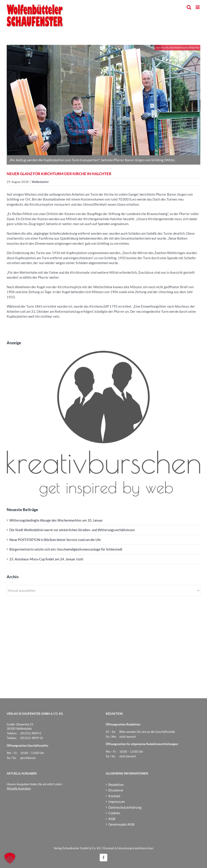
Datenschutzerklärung (125, 807)
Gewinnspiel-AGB (121, 824)
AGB (112, 819)
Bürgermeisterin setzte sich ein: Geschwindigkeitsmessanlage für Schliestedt (66, 549)
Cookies (114, 813)
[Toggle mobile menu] (198, 7)
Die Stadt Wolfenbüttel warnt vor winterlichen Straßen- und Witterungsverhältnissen (72, 530)
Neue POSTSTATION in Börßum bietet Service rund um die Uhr (55, 540)
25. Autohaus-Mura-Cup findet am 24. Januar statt (46, 559)
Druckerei (116, 790)
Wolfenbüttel (40, 182)
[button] (10, 858)
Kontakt (114, 796)
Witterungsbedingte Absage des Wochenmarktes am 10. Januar (56, 520)
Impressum (117, 802)
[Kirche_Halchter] (103, 100)
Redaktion (116, 785)
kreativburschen (143, 848)
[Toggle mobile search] (189, 7)
